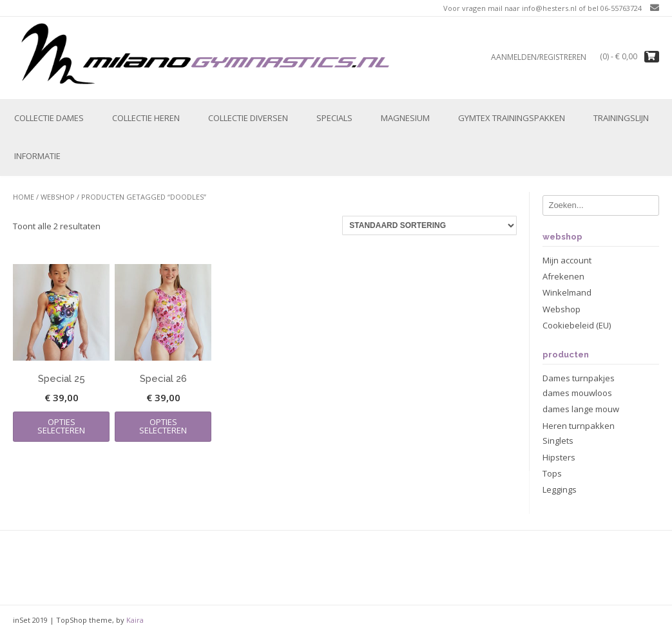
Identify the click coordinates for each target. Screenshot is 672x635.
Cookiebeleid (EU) (577, 325)
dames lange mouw (581, 409)
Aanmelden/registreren (539, 57)
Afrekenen (563, 276)
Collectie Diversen (248, 118)
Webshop (58, 197)
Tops (552, 473)
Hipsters (559, 457)
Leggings (560, 489)
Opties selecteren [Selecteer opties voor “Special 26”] (163, 426)
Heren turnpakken (579, 426)
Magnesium (405, 118)
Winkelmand (567, 292)
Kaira (135, 620)
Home (24, 197)
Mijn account (567, 260)
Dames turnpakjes (579, 378)
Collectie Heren (146, 118)
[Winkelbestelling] (429, 225)
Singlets (558, 441)
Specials (334, 118)
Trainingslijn (621, 118)
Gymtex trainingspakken (512, 118)
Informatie (37, 156)
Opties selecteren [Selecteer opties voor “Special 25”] (61, 426)
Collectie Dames (49, 118)
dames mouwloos (577, 393)
